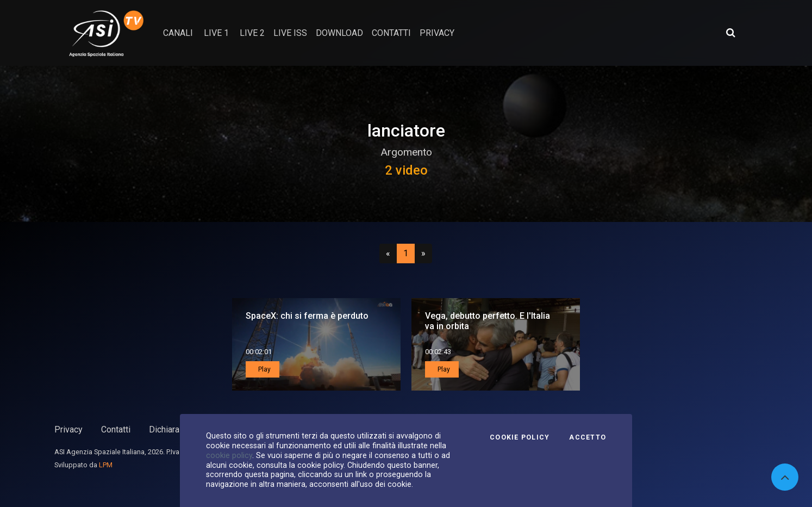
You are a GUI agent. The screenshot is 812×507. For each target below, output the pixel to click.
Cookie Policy (520, 437)
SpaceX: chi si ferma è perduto (307, 316)
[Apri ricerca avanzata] (730, 33)
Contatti (116, 429)
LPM (106, 465)
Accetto (588, 437)
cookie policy (229, 455)
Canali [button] (178, 33)
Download (339, 33)
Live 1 (216, 33)
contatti (391, 33)
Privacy (68, 429)
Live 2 (252, 33)
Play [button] (264, 369)
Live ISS (290, 33)
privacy (437, 33)
